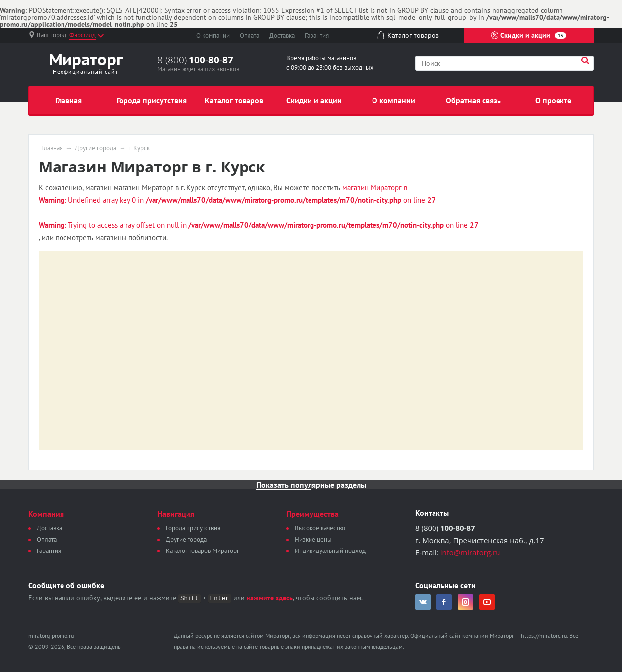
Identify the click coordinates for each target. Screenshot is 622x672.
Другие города (95, 148)
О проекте (553, 100)
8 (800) (195, 60)
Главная (68, 100)
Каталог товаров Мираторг (202, 551)
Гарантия (317, 35)
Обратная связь (473, 100)
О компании (213, 35)
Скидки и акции (529, 35)
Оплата (249, 35)
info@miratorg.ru (470, 552)
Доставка (282, 35)
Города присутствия (152, 100)
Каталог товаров (234, 100)
